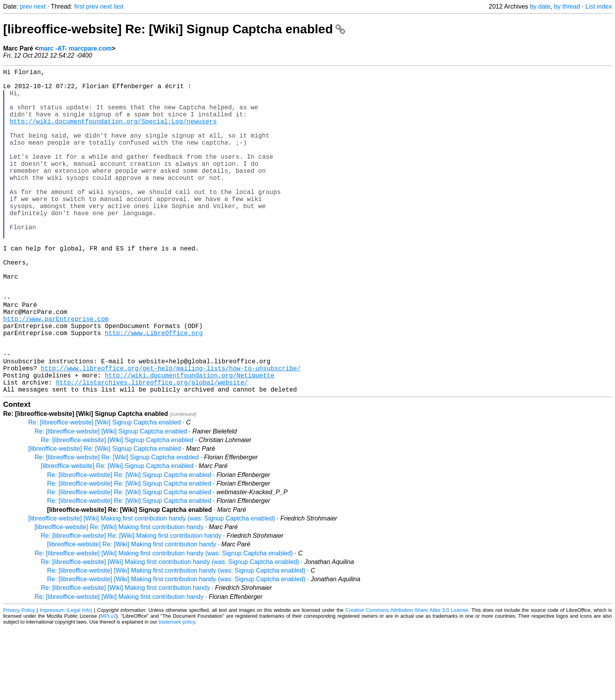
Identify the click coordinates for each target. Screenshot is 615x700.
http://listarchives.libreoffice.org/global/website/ (152, 453)
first (79, 6)
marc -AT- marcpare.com (75, 48)
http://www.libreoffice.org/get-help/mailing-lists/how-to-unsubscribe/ (171, 435)
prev (26, 6)
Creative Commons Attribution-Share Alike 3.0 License (407, 682)
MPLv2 (108, 688)
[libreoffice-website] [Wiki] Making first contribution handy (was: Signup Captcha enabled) (152, 590)
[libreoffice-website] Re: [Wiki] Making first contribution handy (119, 599)
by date (540, 6)
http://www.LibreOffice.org (154, 392)
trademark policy (177, 694)
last (119, 6)
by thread (567, 6)
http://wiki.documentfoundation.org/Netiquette (189, 444)
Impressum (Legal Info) (66, 682)
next (40, 6)
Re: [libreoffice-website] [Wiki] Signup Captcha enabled (105, 494)
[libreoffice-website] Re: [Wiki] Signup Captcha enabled (174, 29)
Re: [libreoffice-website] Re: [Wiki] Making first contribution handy (131, 608)
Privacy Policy (19, 682)
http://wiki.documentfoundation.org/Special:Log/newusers (113, 134)
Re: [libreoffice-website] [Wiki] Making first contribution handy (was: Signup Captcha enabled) (164, 625)
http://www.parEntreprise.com (56, 375)
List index (599, 6)
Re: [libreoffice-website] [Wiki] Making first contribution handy (125, 660)
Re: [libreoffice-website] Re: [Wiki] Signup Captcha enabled (117, 529)
